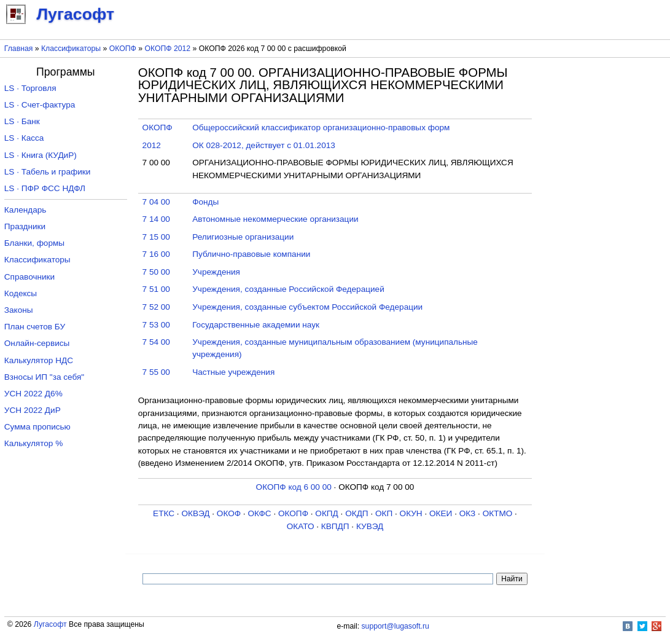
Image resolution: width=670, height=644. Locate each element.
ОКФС (259, 513)
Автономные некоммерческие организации (275, 219)
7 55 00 (156, 372)
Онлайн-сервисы (37, 343)
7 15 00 (156, 237)
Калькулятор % (33, 443)
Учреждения (216, 272)
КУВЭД (370, 526)
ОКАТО (301, 526)
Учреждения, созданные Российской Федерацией (288, 289)
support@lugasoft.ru (395, 626)
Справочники (29, 277)
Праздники (25, 226)
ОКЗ (468, 513)
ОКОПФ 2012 (167, 49)
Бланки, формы (34, 243)
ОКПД (326, 513)
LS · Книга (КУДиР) (41, 155)
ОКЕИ (441, 513)
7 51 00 (156, 289)
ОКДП (356, 513)
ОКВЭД (195, 513)
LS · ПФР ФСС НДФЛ (45, 188)
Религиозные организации (243, 237)
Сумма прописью (37, 427)
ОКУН (411, 513)
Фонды (205, 202)
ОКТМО (498, 513)
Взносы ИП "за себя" (44, 377)
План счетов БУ (35, 327)
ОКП (384, 513)
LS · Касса (24, 138)
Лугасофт (50, 624)
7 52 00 (156, 307)
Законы (19, 310)
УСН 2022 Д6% (33, 394)
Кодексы (21, 293)
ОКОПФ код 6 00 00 (294, 487)
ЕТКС (164, 513)
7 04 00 (156, 202)
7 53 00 (156, 325)
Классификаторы (71, 49)
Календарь (25, 210)
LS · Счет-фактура (40, 105)
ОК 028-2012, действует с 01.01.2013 (264, 145)
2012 (152, 145)
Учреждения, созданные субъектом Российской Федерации (307, 307)
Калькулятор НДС (39, 360)
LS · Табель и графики (48, 172)
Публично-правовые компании (251, 254)
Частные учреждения (233, 372)
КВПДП (335, 526)
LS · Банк (22, 121)
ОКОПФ (123, 49)
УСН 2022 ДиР (33, 410)
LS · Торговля (30, 88)
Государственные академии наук (256, 325)
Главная (19, 49)
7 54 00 (156, 342)
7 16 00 (156, 254)
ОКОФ (229, 513)
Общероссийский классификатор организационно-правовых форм (321, 128)
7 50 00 (156, 272)
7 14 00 (156, 219)
